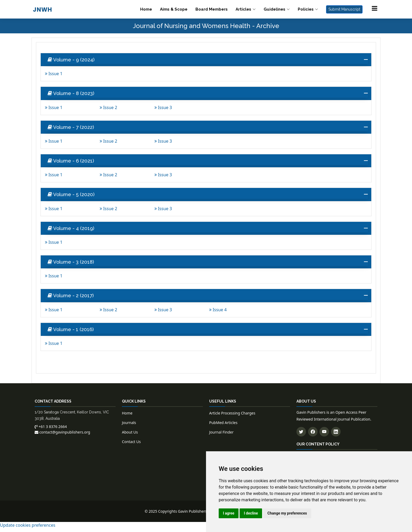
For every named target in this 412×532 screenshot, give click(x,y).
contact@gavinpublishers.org (62, 436)
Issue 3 (163, 108)
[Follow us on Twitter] (301, 436)
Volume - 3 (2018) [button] (72, 265)
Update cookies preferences (28, 529)
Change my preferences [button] (287, 513)
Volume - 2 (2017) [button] (72, 299)
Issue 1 (54, 74)
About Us (130, 436)
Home (146, 9)
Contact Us (131, 446)
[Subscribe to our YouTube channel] (324, 436)
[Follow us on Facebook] (313, 436)
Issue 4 (218, 313)
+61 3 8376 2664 (51, 430)
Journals (129, 427)
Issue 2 (108, 108)
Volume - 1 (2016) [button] (72, 333)
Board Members (212, 9)
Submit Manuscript (344, 9)
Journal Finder (221, 436)
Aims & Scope (174, 9)
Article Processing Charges (232, 417)
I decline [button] (251, 513)
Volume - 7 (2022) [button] (72, 128)
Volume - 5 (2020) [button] (72, 196)
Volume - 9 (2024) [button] (73, 60)
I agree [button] (229, 513)
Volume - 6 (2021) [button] (72, 162)
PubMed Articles (223, 427)
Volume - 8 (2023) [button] (73, 94)
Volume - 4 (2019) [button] (72, 231)
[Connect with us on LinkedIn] (336, 436)
